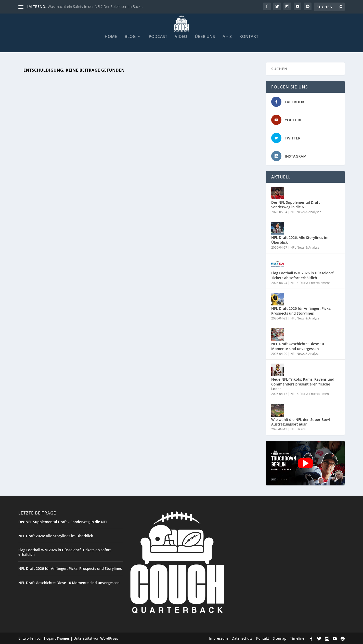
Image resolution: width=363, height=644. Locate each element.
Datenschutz (242, 638)
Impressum (218, 638)
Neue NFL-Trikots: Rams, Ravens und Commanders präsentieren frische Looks (303, 384)
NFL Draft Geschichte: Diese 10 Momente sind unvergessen (298, 346)
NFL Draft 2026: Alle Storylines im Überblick (300, 240)
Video (181, 36)
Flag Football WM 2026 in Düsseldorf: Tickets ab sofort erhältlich (303, 275)
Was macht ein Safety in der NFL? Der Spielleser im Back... (95, 7)
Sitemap (280, 638)
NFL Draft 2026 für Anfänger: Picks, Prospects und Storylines (301, 310)
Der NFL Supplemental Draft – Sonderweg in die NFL (297, 204)
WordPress (109, 638)
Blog (130, 36)
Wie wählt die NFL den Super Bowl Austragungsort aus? (301, 421)
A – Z (227, 36)
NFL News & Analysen (306, 211)
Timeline (297, 638)
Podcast (158, 36)
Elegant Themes (57, 638)
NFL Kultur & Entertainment (310, 282)
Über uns (205, 36)
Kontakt (249, 36)
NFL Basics (298, 429)
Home (111, 36)
